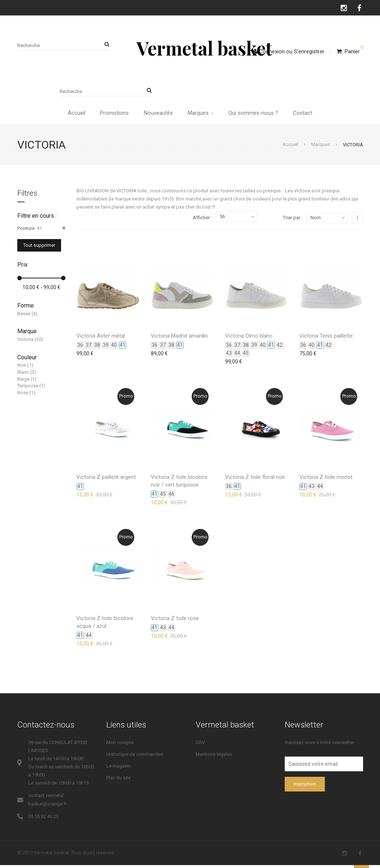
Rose (23, 396)
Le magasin (119, 769)
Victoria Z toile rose (175, 621)
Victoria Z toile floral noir (255, 480)
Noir (22, 368)
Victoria (25, 342)
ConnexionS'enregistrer (289, 51)
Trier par (292, 220)
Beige (23, 382)
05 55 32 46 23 (43, 819)
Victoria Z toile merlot (326, 480)
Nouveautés (157, 114)
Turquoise (28, 389)
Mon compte (120, 745)
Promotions (111, 114)
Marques (202, 114)
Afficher (201, 221)
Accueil (71, 114)
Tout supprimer (39, 248)
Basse (24, 316)
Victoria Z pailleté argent (106, 480)
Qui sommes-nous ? (256, 114)
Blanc (23, 375)
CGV (200, 745)
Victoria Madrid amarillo (179, 339)
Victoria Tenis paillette (326, 339)
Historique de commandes (135, 757)
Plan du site (118, 781)
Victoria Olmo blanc (249, 339)
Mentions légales (214, 757)
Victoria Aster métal (101, 339)
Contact (308, 114)
